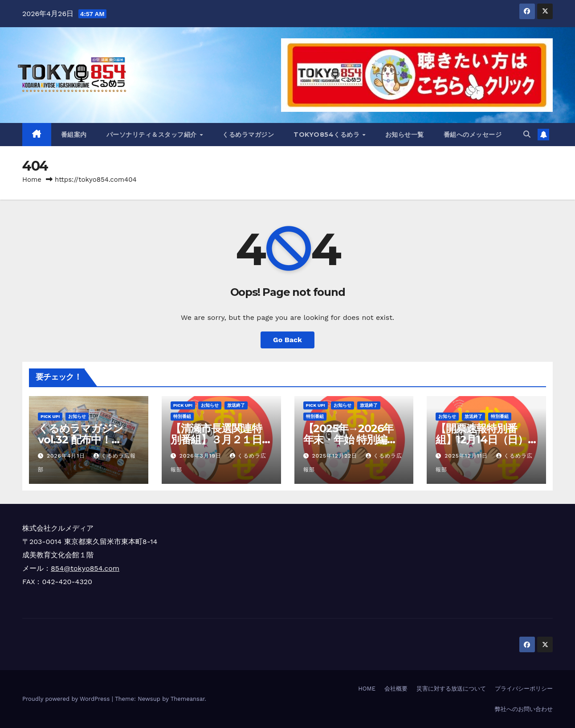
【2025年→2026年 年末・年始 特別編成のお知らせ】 (350, 440)
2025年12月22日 (335, 456)
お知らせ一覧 (405, 135)
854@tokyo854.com (85, 568)
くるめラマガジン (248, 135)
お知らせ (77, 416)
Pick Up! (50, 416)
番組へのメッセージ (473, 135)
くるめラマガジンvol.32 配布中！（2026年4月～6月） (88, 440)
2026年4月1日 (67, 456)
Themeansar (188, 699)
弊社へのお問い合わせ (524, 709)
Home (32, 180)
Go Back (287, 340)
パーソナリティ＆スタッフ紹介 (153, 135)
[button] (527, 134)
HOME (367, 689)
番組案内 (74, 135)
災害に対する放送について (451, 689)
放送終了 (236, 405)
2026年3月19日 (202, 456)
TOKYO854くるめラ (328, 135)
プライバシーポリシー (524, 689)
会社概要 (396, 689)
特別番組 (182, 416)
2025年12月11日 (467, 456)
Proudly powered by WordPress (67, 699)
